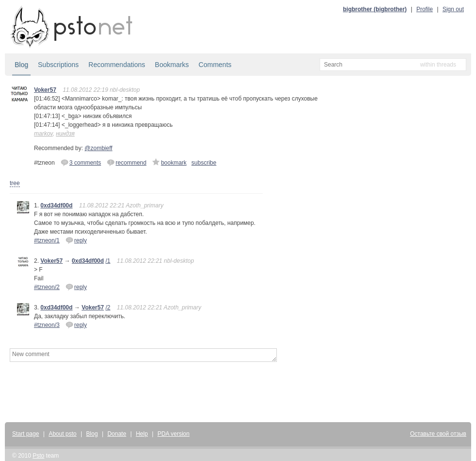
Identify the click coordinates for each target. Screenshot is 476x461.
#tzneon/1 (47, 240)
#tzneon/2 (47, 287)
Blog (21, 65)
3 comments (81, 162)
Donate (117, 434)
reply (76, 240)
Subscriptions (58, 65)
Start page (25, 434)
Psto (38, 456)
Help (142, 434)
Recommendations (117, 65)
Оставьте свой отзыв (438, 434)
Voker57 (45, 90)
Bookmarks (172, 65)
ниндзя (65, 134)
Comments (215, 65)
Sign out (453, 9)
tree (15, 183)
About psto (62, 434)
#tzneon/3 (47, 325)
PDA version (173, 434)
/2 (108, 307)
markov (43, 134)
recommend (127, 162)
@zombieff (98, 148)
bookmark (169, 162)
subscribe (204, 163)
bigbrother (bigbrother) (375, 9)
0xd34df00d (56, 205)
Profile (425, 9)
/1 (108, 261)
